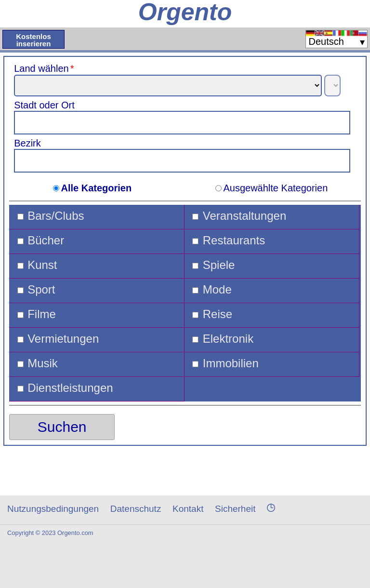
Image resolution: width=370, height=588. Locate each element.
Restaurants (234, 241)
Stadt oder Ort (44, 105)
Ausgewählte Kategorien (275, 188)
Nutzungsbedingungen (53, 509)
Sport (41, 290)
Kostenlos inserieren (33, 40)
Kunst (42, 265)
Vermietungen (63, 339)
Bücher (46, 241)
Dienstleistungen (70, 388)
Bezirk (27, 143)
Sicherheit (235, 509)
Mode (217, 290)
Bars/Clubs (56, 216)
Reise (218, 314)
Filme (42, 314)
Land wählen (45, 68)
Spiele (219, 265)
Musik (43, 363)
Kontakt (188, 509)
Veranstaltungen (244, 216)
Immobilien (231, 363)
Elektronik (228, 339)
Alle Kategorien (96, 188)
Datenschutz (136, 509)
